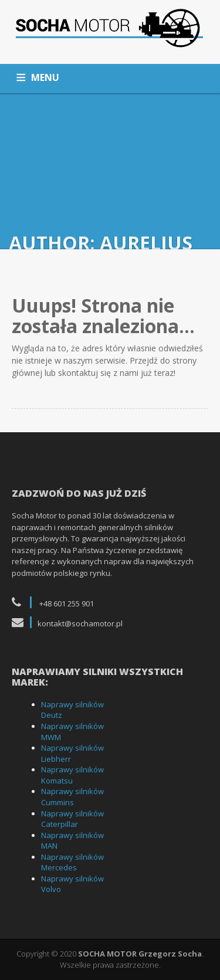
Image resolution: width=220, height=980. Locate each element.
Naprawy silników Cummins (72, 797)
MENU (45, 77)
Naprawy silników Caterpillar (72, 819)
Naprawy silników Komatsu (72, 775)
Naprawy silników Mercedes (72, 862)
